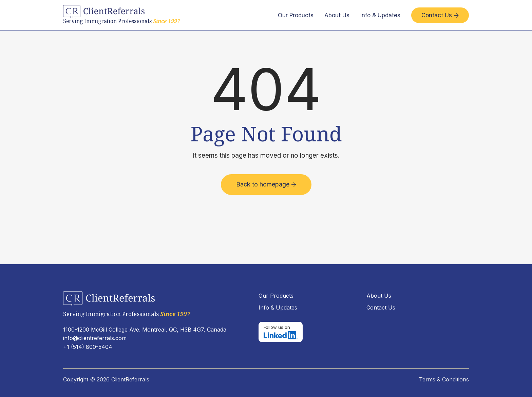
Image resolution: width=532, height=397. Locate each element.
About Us (337, 15)
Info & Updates (380, 15)
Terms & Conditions (444, 379)
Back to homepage (266, 184)
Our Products (296, 15)
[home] (122, 15)
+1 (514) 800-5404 (88, 347)
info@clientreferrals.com (95, 338)
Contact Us (440, 15)
